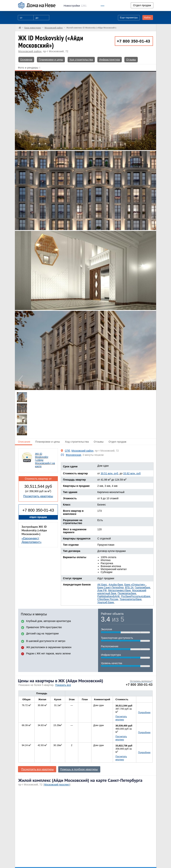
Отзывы (131, 60)
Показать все (63, 685)
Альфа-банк (116, 585)
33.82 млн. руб (132, 473)
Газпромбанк (142, 587)
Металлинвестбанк (119, 590)
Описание (24, 442)
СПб (67, 451)
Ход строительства (81, 60)
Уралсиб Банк (106, 602)
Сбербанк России (108, 599)
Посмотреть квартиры (38, 496)
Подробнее (144, 712)
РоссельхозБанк (140, 596)
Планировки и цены (51, 60)
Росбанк (126, 596)
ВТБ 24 (129, 587)
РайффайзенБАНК (108, 596)
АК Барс (102, 585)
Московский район (30, 51)
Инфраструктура (109, 60)
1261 (75, 6)
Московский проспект (57, 785)
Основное (26, 60)
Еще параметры (129, 18)
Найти (147, 18)
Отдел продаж (142, 5)
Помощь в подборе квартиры (79, 769)
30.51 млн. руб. (110, 473)
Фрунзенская (73, 455)
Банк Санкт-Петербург (110, 587)
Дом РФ (102, 590)
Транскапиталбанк (130, 599)
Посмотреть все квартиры (38, 769)
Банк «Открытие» (135, 585)
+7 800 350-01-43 (133, 41)
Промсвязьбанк (127, 593)
